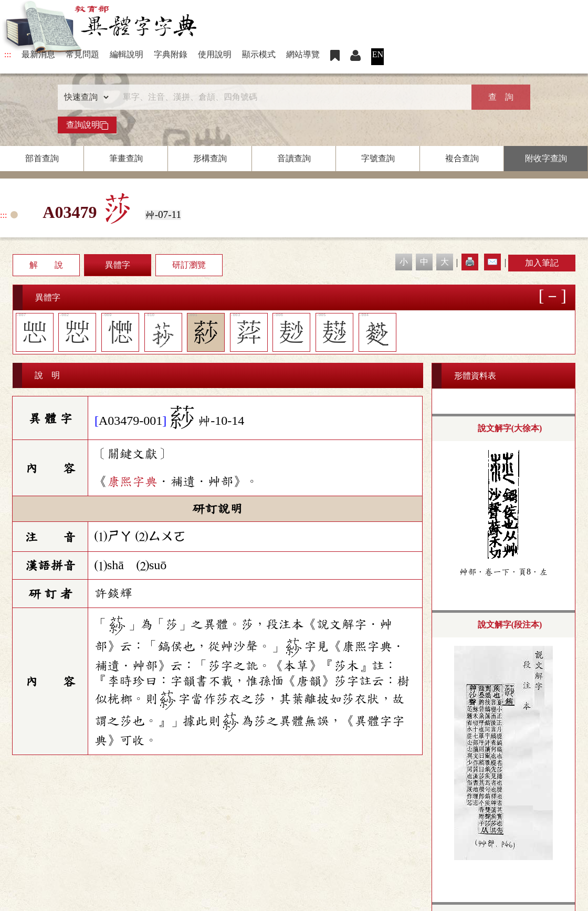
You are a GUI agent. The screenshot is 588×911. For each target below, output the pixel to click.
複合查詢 (462, 158)
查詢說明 (87, 125)
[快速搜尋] (290, 97)
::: (8, 54)
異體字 (118, 265)
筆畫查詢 (126, 158)
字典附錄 (171, 54)
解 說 (46, 265)
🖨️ (470, 262)
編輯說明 (127, 54)
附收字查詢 (546, 158)
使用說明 (215, 54)
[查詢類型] (84, 97)
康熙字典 (132, 481)
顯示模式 (259, 54)
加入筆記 (542, 263)
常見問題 (82, 54)
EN (378, 54)
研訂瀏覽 (189, 265)
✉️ (492, 262)
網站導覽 (303, 54)
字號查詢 (378, 158)
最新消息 (38, 54)
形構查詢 (210, 158)
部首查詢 (42, 158)
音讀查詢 (294, 158)
